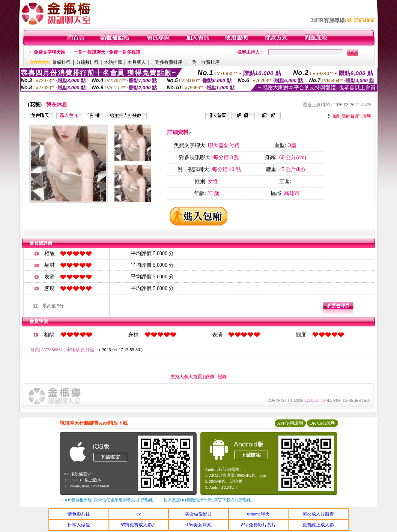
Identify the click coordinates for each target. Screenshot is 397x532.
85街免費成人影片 (138, 525)
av (139, 514)
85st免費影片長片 (259, 525)
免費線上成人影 (318, 525)
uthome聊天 (259, 514)
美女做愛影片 (198, 514)
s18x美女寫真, (198, 525)
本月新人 (137, 62)
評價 (210, 377)
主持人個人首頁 (186, 377)
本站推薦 (113, 62)
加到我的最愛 (346, 116)
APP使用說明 (290, 423)
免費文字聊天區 (50, 52)
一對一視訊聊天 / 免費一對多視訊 (107, 52)
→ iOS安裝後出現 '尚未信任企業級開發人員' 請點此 (106, 500)
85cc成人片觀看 (318, 514)
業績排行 (62, 62)
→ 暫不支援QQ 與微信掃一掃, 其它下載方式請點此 (205, 500)
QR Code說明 (323, 423)
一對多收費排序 (167, 62)
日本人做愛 (79, 525)
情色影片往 (79, 514)
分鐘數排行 (87, 62)
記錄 (222, 377)
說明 (367, 116)
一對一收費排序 (204, 62)
